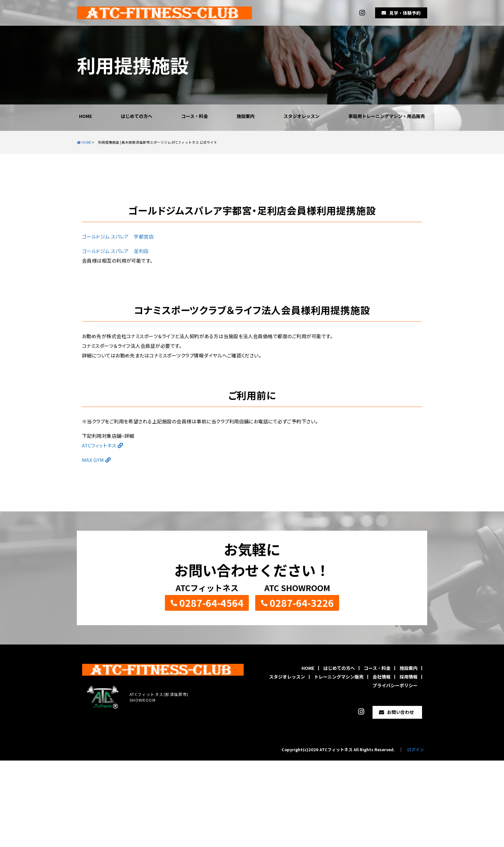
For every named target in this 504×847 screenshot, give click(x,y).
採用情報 (409, 677)
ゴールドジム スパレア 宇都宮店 (118, 236)
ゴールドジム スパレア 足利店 (115, 251)
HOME (85, 116)
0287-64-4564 (212, 603)
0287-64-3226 (302, 603)
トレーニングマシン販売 (339, 677)
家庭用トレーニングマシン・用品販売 (387, 116)
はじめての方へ (137, 116)
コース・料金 (195, 116)
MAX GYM (93, 460)
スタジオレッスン (301, 116)
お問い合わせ (401, 712)
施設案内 (246, 116)
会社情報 (382, 677)
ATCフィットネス (99, 445)
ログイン (416, 749)
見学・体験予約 (405, 13)
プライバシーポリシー (395, 685)
